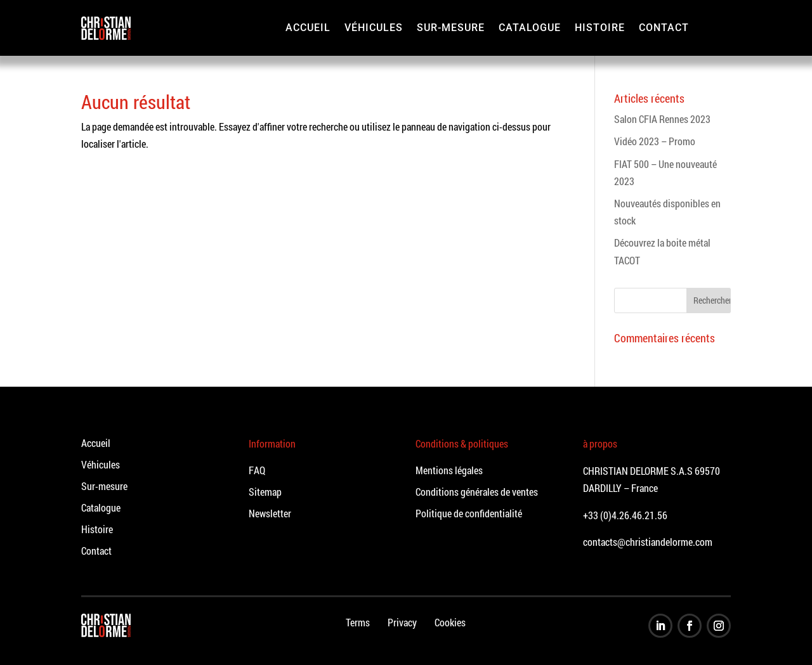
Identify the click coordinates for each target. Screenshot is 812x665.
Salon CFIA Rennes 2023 (662, 119)
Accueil (308, 28)
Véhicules (374, 28)
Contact (664, 28)
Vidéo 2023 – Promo (655, 141)
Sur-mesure (451, 28)
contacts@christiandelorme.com (648, 542)
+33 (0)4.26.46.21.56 (625, 515)
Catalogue (530, 28)
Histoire (600, 28)
